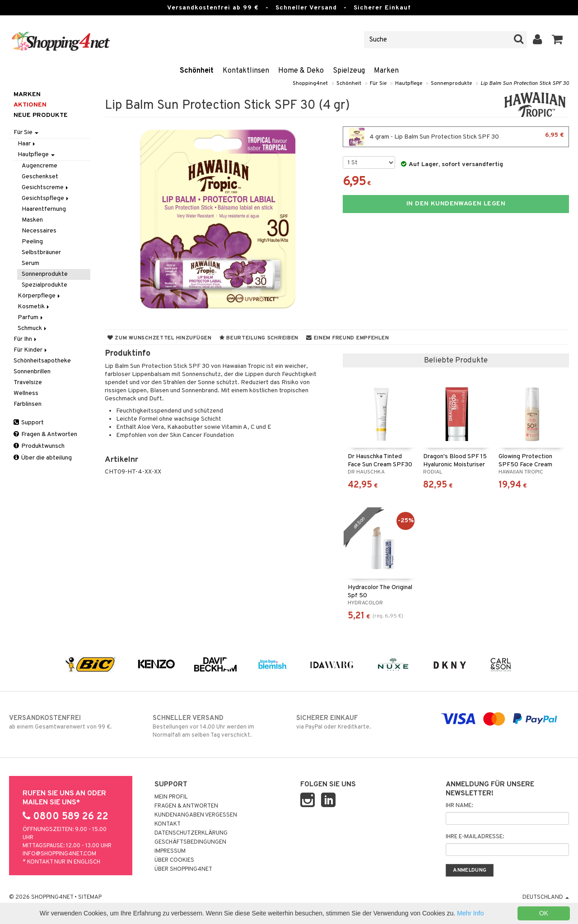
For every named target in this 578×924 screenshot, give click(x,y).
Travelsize (28, 383)
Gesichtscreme (46, 188)
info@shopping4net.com (59, 854)
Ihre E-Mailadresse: (475, 837)
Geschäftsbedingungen (190, 842)
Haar (27, 144)
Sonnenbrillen (32, 372)
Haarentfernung (44, 209)
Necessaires (39, 231)
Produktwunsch (39, 446)
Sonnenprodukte (451, 84)
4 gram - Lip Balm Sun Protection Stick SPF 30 (456, 137)
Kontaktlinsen (246, 71)
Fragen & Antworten (45, 434)
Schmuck (33, 328)
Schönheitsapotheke (42, 361)
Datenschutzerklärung (191, 833)
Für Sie (378, 84)
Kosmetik (34, 307)
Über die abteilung (43, 458)
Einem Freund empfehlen (347, 338)
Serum (30, 263)
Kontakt (168, 824)
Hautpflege (409, 84)
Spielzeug (349, 71)
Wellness (26, 393)
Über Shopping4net (183, 869)
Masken (32, 220)
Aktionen (30, 105)
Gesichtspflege (46, 198)
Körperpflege (40, 296)
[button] (557, 40)
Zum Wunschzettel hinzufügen (160, 338)
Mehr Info (470, 913)
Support (29, 423)
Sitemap (90, 897)
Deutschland (546, 897)
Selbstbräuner (41, 253)
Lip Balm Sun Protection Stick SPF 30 (525, 84)
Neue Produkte (41, 115)
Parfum (31, 318)
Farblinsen (28, 404)
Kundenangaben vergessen (196, 815)
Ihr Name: (459, 806)
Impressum (170, 851)
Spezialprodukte (44, 285)
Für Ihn (26, 339)
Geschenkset (40, 177)
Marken (386, 71)
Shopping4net (310, 84)
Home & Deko (301, 71)
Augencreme (40, 166)
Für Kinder (31, 350)
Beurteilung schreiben (259, 338)
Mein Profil (171, 797)
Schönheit (197, 71)
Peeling (32, 242)
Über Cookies (174, 860)
